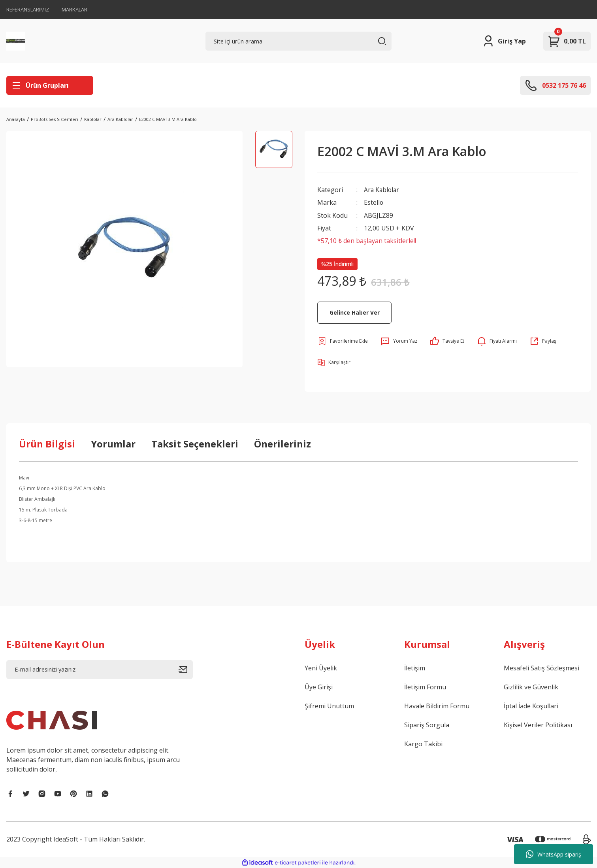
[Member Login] (504, 41)
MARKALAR (74, 9)
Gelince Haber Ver (354, 312)
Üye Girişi (319, 687)
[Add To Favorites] (343, 341)
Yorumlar (113, 443)
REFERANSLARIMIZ (28, 9)
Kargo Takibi (423, 743)
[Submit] (186, 669)
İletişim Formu (425, 687)
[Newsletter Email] (100, 669)
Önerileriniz (282, 443)
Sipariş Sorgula (427, 725)
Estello (374, 202)
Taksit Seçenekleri (195, 443)
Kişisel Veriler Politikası (538, 725)
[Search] (299, 41)
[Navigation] (50, 85)
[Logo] (16, 41)
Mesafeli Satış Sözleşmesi (541, 668)
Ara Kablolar (382, 190)
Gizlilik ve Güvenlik (531, 687)
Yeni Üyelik (321, 668)
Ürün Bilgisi (47, 443)
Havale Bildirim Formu (437, 706)
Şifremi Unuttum (329, 706)
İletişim (415, 668)
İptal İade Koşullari (531, 706)
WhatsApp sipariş (554, 854)
